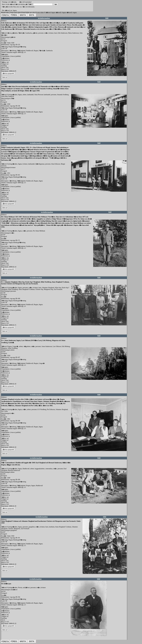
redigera (90, 78)
